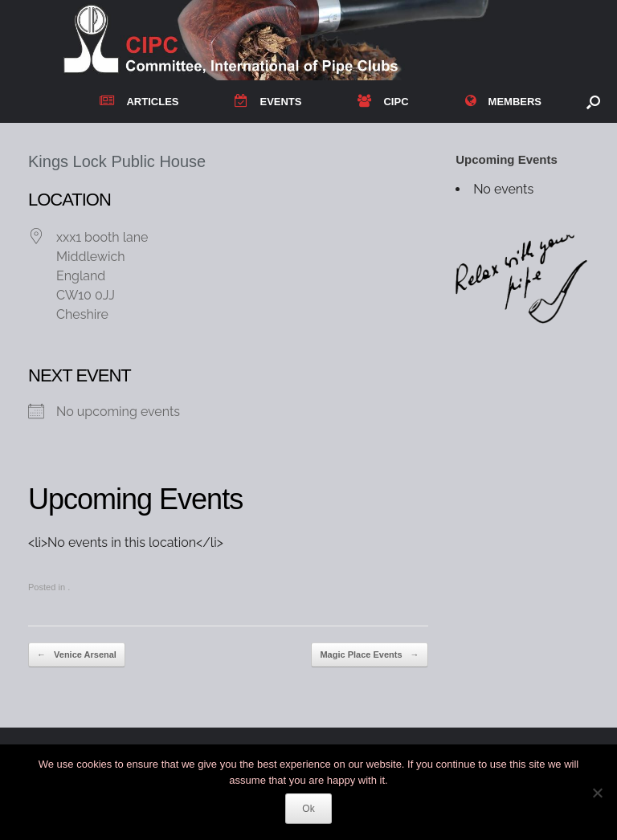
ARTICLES (139, 102)
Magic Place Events (369, 655)
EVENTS (268, 102)
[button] (593, 102)
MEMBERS (503, 102)
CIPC (383, 102)
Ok (308, 809)
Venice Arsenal (77, 655)
